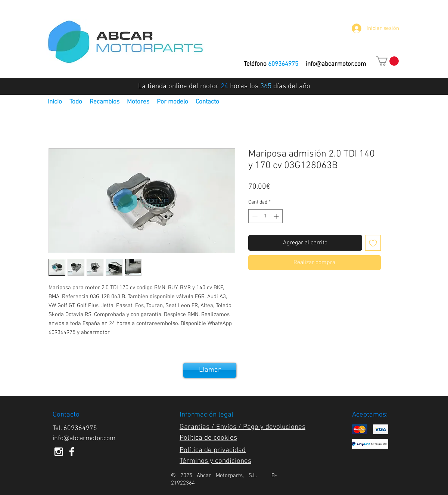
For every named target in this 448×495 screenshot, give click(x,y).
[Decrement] (254, 216)
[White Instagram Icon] (59, 452)
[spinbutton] (265, 216)
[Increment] (277, 216)
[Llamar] (210, 370)
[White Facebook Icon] (72, 452)
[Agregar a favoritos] (373, 243)
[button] (387, 61)
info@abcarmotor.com (336, 64)
